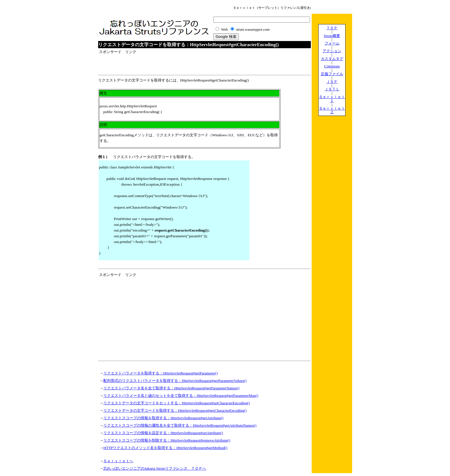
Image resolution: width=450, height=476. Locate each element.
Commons (332, 66)
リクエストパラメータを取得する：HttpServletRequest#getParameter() (160, 373)
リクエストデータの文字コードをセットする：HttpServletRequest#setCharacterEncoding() (177, 403)
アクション (332, 51)
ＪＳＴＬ (332, 89)
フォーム (332, 43)
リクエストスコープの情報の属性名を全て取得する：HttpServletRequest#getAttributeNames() (180, 425)
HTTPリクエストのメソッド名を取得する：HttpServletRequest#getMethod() (165, 448)
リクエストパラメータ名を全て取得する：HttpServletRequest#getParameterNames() (171, 388)
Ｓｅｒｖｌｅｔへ (118, 461)
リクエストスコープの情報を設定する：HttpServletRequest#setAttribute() (163, 433)
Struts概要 (332, 36)
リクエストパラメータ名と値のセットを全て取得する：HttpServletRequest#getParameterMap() (181, 396)
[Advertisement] (166, 63)
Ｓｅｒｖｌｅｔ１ (332, 99)
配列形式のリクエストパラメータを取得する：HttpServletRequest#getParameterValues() (175, 381)
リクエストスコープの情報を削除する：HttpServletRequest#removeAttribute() (167, 440)
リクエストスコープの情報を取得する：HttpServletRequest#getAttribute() (163, 418)
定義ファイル (332, 74)
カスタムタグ (332, 59)
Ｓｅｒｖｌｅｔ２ (332, 110)
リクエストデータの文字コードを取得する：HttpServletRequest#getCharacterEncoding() (175, 410)
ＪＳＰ (332, 82)
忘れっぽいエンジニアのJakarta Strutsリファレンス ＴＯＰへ (155, 468)
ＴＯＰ (332, 28)
